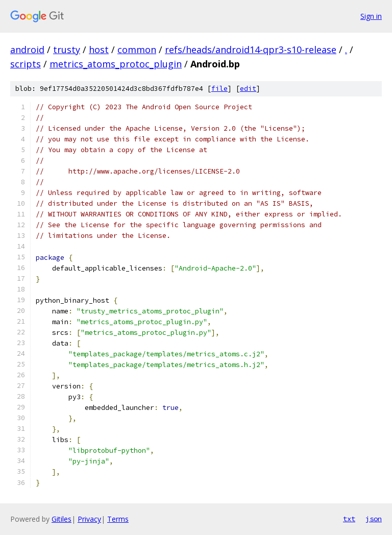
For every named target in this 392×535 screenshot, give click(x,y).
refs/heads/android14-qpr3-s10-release (251, 50)
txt (349, 519)
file (219, 89)
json (374, 519)
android (27, 50)
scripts (26, 64)
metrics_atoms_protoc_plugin (116, 64)
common (137, 50)
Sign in (371, 16)
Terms (118, 519)
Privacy (89, 519)
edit (248, 89)
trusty (67, 50)
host (99, 50)
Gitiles (62, 519)
